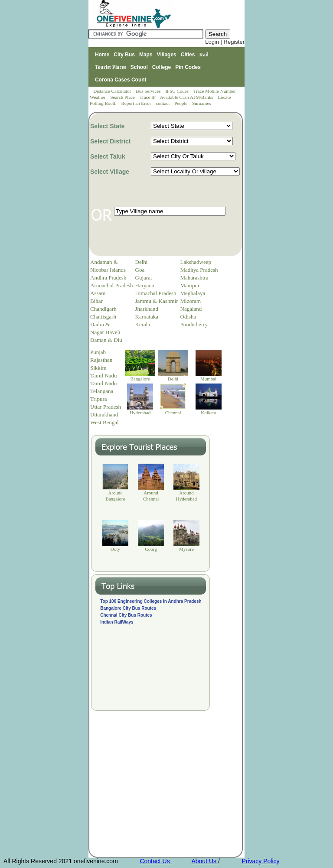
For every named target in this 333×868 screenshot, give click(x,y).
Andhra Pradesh (108, 278)
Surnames (201, 103)
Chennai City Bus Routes (126, 615)
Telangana (102, 391)
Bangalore (140, 379)
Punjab (98, 352)
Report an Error (137, 103)
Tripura (99, 399)
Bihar (96, 301)
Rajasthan (101, 360)
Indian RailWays (117, 622)
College (162, 67)
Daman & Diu (106, 340)
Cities (188, 55)
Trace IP (148, 97)
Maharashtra (194, 278)
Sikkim (98, 368)
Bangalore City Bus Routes (128, 608)
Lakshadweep (196, 262)
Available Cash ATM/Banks (187, 97)
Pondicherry (194, 324)
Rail (204, 55)
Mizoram (191, 301)
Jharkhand (147, 309)
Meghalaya (193, 293)
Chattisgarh (103, 317)
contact (163, 103)
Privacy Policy (260, 861)
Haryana (145, 285)
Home (102, 55)
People (181, 103)
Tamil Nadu (104, 375)
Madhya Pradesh (199, 270)
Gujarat (144, 278)
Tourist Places (111, 67)
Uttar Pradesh (106, 407)
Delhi (142, 262)
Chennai (173, 413)
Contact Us (155, 861)
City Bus (124, 55)
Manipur (190, 285)
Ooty (115, 549)
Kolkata (208, 413)
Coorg (151, 549)
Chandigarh (103, 309)
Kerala (143, 324)
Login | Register (225, 42)
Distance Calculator (112, 91)
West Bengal (104, 422)
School (139, 67)
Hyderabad (140, 413)
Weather (98, 97)
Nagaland (191, 309)
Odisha (188, 317)
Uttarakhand (104, 414)
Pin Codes (188, 67)
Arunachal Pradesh (112, 285)
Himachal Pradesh (156, 293)
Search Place (123, 97)
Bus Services (148, 91)
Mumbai (208, 379)
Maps (146, 55)
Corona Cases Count (121, 80)
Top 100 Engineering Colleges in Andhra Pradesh (151, 601)
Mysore (186, 549)
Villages (167, 55)
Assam (98, 293)
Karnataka (147, 317)
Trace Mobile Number (215, 91)
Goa (140, 270)
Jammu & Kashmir (157, 301)
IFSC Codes (177, 91)
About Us (204, 861)
